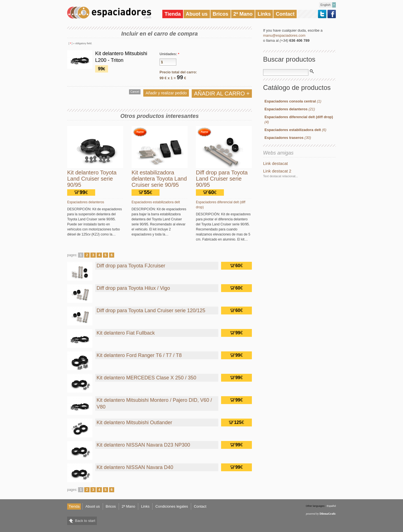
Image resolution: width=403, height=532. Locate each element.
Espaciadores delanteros (86, 202)
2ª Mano (243, 14)
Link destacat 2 (277, 171)
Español (331, 506)
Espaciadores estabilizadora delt (156, 202)
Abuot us (197, 14)
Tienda (173, 14)
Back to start (85, 521)
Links (264, 14)
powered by (321, 514)
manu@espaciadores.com (284, 35)
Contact (285, 14)
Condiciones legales (172, 506)
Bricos (221, 14)
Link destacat (275, 163)
